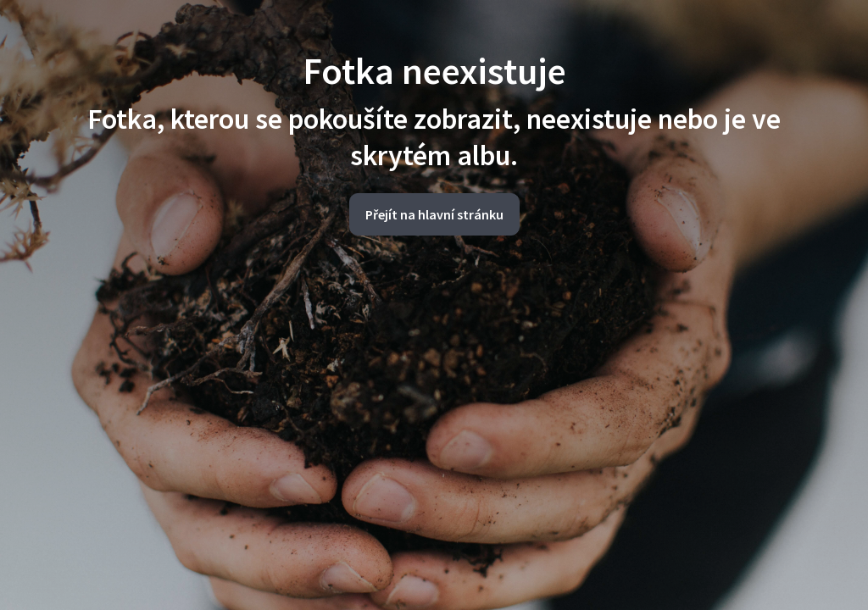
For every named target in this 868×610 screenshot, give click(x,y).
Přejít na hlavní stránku (434, 214)
